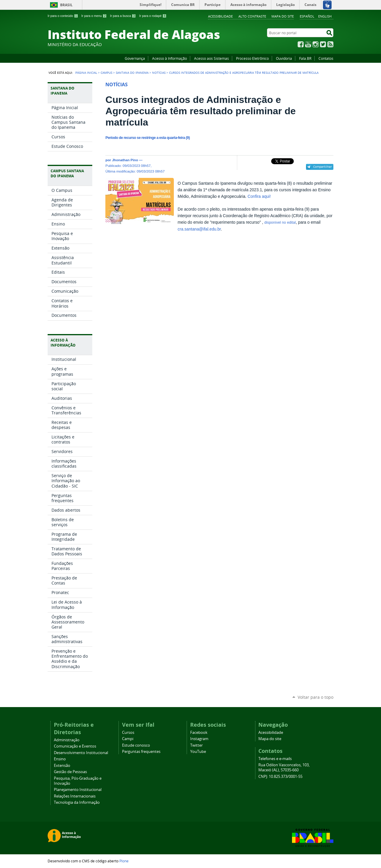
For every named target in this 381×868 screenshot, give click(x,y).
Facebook (301, 44)
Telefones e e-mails (275, 759)
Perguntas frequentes (141, 752)
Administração (67, 740)
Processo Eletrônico (252, 58)
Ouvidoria (284, 58)
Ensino (60, 759)
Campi (128, 739)
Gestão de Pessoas (70, 772)
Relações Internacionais (75, 796)
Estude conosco (136, 745)
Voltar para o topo (316, 697)
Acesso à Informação (170, 58)
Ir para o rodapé (153, 16)
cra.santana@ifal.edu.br (199, 229)
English (325, 16)
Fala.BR (305, 58)
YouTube (308, 44)
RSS (330, 44)
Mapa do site (283, 16)
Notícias (159, 73)
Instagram (316, 44)
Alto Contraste (252, 16)
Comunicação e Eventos (75, 746)
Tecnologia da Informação (77, 802)
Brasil (66, 5)
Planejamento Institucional (78, 790)
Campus (106, 73)
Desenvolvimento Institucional (81, 753)
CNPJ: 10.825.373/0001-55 (280, 777)
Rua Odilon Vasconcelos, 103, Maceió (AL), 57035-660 (284, 767)
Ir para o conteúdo (63, 16)
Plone (124, 861)
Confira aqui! (259, 196)
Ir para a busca (123, 16)
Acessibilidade (220, 16)
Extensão (62, 766)
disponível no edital (280, 223)
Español (307, 16)
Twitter (323, 44)
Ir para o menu (94, 16)
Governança (135, 58)
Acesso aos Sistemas (211, 58)
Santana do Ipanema (132, 73)
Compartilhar (323, 167)
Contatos (326, 58)
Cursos (128, 733)
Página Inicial (86, 73)
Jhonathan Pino (125, 160)
